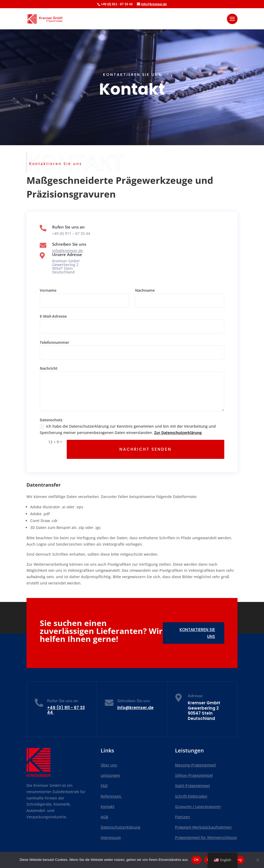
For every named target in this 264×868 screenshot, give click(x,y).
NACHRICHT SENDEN (146, 449)
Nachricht (49, 368)
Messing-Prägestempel (195, 765)
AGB (104, 817)
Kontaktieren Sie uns (197, 633)
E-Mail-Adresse (53, 316)
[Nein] (257, 860)
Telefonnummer (54, 342)
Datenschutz (51, 420)
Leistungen (110, 775)
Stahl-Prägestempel (193, 786)
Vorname (48, 290)
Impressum (111, 837)
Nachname (145, 290)
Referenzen (111, 796)
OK (196, 860)
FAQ (104, 786)
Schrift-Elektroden (191, 796)
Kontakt (108, 807)
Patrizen (182, 817)
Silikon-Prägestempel (194, 775)
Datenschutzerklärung (120, 827)
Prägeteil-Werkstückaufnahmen (203, 827)
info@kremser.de (68, 251)
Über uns (109, 765)
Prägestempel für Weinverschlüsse (206, 837)
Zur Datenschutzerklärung (178, 433)
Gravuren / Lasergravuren (198, 807)
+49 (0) (66, 710)
